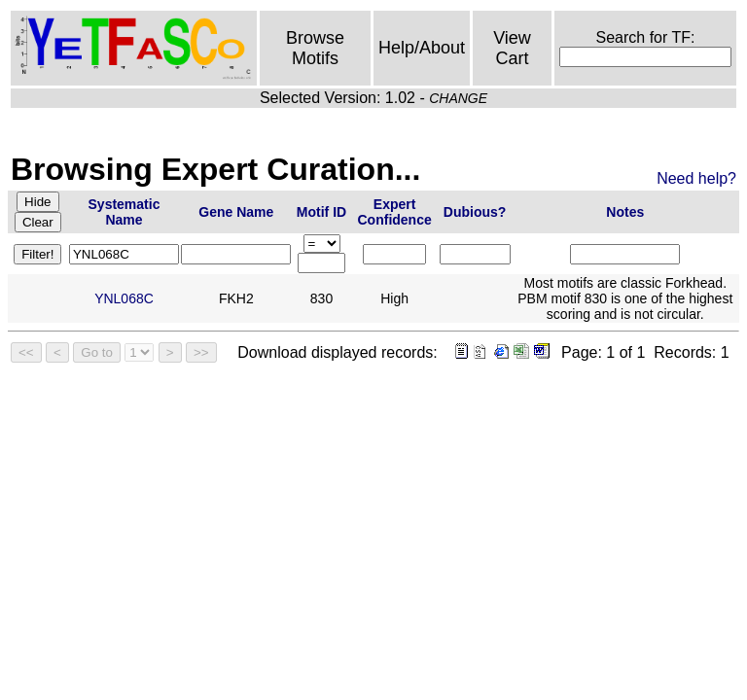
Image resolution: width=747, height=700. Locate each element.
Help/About (422, 48)
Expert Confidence (395, 212)
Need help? (696, 178)
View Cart (512, 48)
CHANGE (458, 98)
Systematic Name (124, 212)
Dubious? (475, 212)
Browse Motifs (315, 48)
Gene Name (236, 212)
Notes (625, 212)
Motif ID (321, 212)
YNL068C (124, 298)
